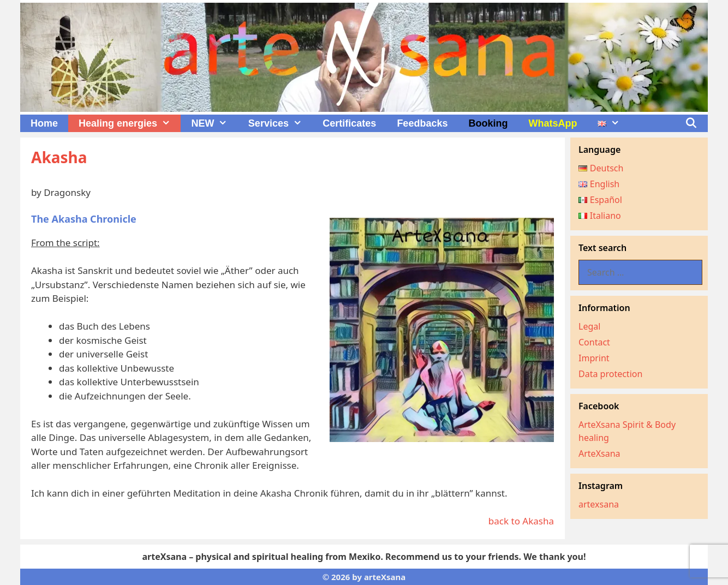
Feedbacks (422, 123)
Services (280, 123)
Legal (589, 326)
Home (44, 123)
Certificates (349, 123)
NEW (214, 123)
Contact (594, 342)
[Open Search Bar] (691, 123)
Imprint (594, 358)
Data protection (610, 374)
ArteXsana (599, 453)
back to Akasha (521, 521)
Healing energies (130, 123)
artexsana (599, 504)
